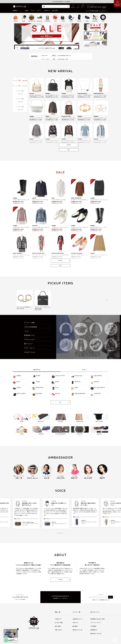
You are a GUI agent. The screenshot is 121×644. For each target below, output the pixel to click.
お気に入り (76, 623)
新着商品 (15, 10)
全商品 (27, 10)
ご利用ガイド (47, 10)
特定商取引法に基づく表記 (98, 619)
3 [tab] (60, 51)
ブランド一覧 (76, 612)
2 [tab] (58, 51)
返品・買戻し (55, 10)
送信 (111, 597)
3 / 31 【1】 (20, 93)
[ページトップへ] (115, 640)
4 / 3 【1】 (20, 81)
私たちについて (95, 612)
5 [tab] (63, 51)
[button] (14, 300)
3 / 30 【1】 (20, 109)
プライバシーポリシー (96, 623)
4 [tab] (61, 51)
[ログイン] (78, 6)
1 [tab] (57, 51)
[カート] (82, 6)
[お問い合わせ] (117, 4)
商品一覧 (58, 612)
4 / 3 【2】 (20, 86)
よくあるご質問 (59, 623)
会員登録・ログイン (78, 619)
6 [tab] (65, 51)
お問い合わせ (58, 630)
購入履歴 (75, 626)
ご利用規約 (93, 626)
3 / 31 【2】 (20, 101)
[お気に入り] (73, 6)
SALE (21, 10)
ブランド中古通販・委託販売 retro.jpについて (96, 11)
